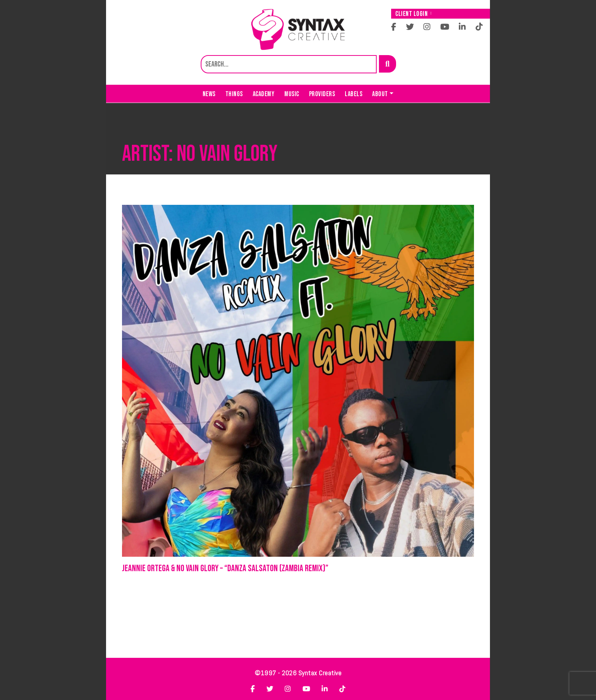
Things (234, 94)
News (209, 94)
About (380, 94)
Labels (353, 94)
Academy (264, 94)
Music (292, 94)
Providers (322, 94)
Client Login (414, 14)
